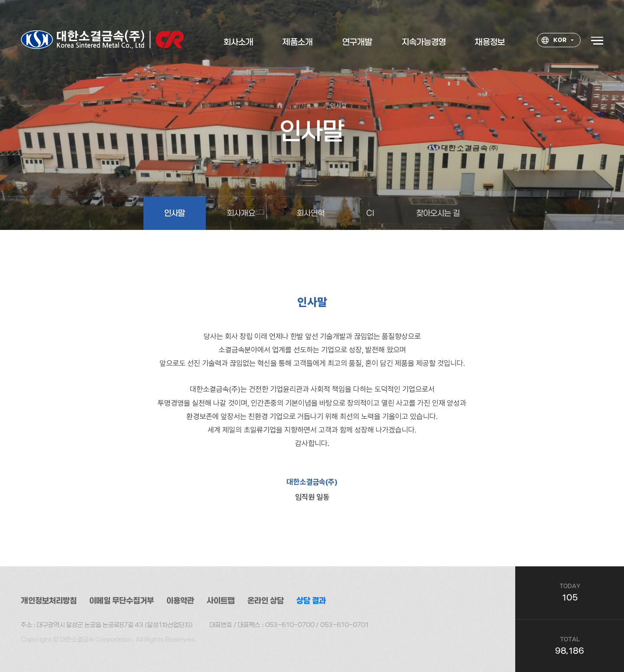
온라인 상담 (266, 601)
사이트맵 (221, 601)
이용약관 (180, 601)
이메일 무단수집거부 (122, 601)
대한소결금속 (102, 40)
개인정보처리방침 (49, 601)
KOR (554, 42)
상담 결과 (311, 601)
